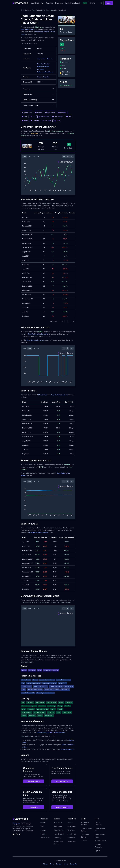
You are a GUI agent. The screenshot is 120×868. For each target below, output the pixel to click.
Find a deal (34, 807)
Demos (43, 830)
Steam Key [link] (62, 113)
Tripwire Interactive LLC (45, 59)
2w (25, 157)
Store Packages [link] (58, 117)
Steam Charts (45, 838)
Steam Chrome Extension (73, 3)
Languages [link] (35, 121)
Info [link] (69, 117)
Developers (72, 834)
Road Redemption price (35, 340)
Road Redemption (38, 10)
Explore (109, 3)
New (43, 3)
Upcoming (50, 3)
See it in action (62, 807)
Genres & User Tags (39, 100)
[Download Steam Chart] (72, 157)
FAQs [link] (57, 121)
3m (29, 157)
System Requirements (39, 105)
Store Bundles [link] (44, 117)
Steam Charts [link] (27, 113)
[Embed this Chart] (64, 157)
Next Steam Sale (101, 841)
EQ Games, (41, 69)
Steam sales (43, 395)
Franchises (71, 842)
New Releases (59, 834)
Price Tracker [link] (50, 113)
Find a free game (62, 781)
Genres (70, 823)
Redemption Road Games (45, 72)
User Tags (71, 830)
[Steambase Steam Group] (17, 834)
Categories (71, 826)
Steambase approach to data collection (51, 732)
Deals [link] (25, 117)
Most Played (35, 3)
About (66, 864)
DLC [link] (33, 117)
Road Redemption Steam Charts (56, 10)
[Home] (21, 10)
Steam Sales (59, 3)
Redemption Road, (43, 67)
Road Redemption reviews (39, 532)
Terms (52, 864)
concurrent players (42, 32)
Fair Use (59, 864)
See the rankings (34, 781)
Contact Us (73, 864)
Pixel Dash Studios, (43, 64)
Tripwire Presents (43, 77)
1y (34, 157)
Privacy (45, 864)
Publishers (71, 838)
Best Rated (58, 823)
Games (27, 10)
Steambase (16, 823)
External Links (39, 94)
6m (30, 348)
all (38, 157)
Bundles (43, 834)
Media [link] (25, 121)
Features (39, 89)
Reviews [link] (38, 113)
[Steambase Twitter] (20, 834)
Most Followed (59, 830)
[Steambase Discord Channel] (14, 834)
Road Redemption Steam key (38, 334)
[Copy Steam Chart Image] (68, 157)
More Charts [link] (47, 121)
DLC (42, 826)
